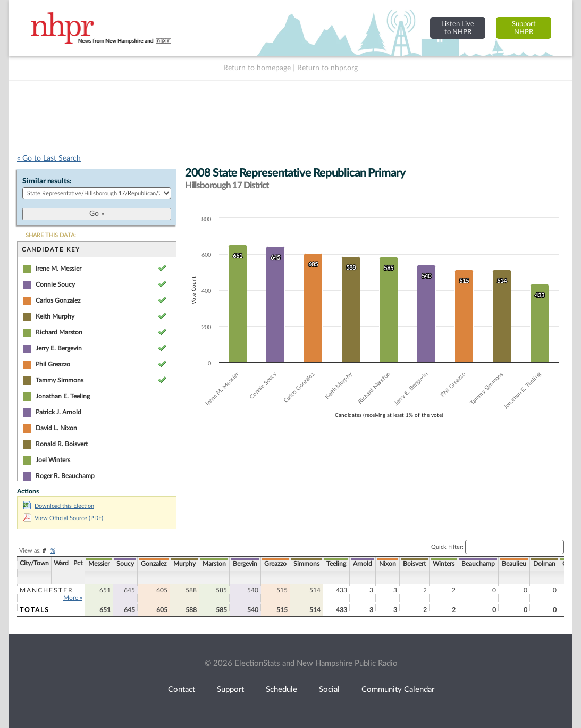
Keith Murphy (55, 316)
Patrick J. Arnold (58, 412)
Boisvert (414, 564)
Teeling (336, 564)
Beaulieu (514, 564)
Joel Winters (53, 460)
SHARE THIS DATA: (51, 235)
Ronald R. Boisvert (62, 444)
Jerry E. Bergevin (59, 348)
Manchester (47, 590)
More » (73, 598)
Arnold (363, 564)
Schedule (281, 689)
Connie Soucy (55, 284)
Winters (444, 564)
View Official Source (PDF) (63, 518)
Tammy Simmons (60, 380)
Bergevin (245, 564)
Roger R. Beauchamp (65, 476)
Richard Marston (59, 332)
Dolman (544, 564)
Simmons (306, 564)
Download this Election (58, 506)
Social (329, 689)
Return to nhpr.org (327, 68)
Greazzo (275, 564)
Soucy (125, 564)
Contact (182, 689)
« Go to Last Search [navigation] (49, 158)
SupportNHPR (524, 28)
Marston (214, 564)
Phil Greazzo (53, 364)
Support (230, 689)
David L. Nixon (56, 428)
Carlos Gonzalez (58, 300)
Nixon (388, 564)
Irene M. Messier (58, 269)
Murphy (184, 564)
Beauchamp (478, 564)
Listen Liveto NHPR (458, 28)
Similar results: (47, 181)
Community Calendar (398, 689)
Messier (99, 564)
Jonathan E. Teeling (63, 396)
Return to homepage (257, 68)
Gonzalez (154, 564)
